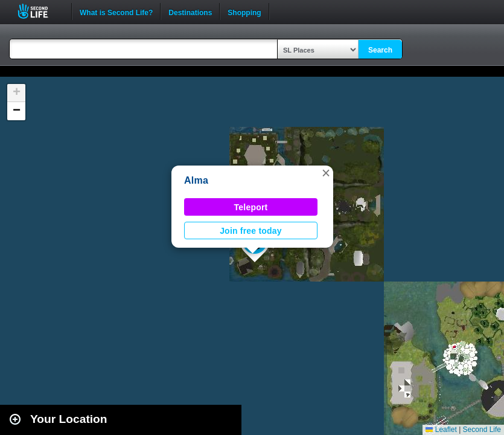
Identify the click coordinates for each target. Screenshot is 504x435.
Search (380, 50)
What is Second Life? (116, 11)
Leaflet (441, 430)
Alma (196, 180)
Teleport (251, 207)
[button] (326, 173)
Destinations (190, 11)
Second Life (40, 11)
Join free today (251, 231)
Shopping (244, 11)
